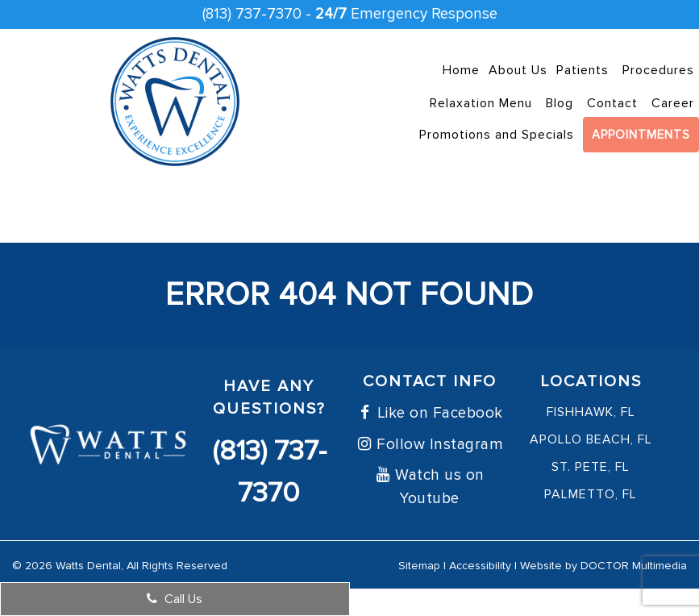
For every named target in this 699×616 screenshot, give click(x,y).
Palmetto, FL (591, 494)
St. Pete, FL (591, 467)
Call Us (175, 599)
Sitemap (419, 566)
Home (461, 70)
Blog (560, 103)
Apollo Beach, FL (591, 439)
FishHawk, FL (591, 412)
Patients (582, 70)
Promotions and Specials (497, 135)
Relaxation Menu (481, 103)
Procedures (658, 70)
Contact (612, 103)
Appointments (641, 135)
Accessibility (480, 566)
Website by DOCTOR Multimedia (603, 566)
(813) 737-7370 (252, 14)
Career (673, 103)
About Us (518, 70)
